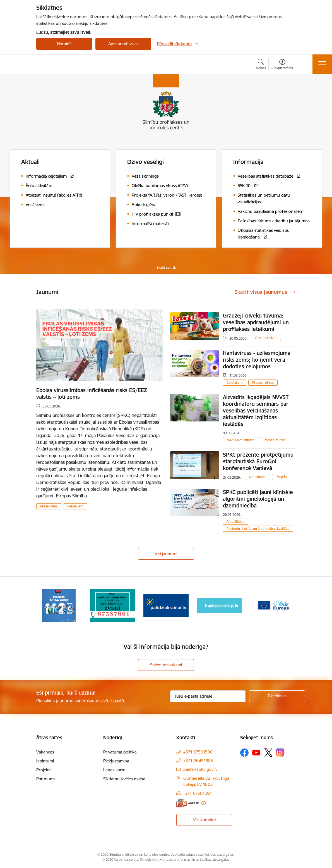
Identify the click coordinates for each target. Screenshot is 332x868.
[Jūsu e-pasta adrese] (208, 696)
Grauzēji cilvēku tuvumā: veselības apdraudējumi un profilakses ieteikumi (256, 322)
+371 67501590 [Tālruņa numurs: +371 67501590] (198, 752)
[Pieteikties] (277, 696)
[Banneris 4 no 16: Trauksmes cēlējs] (220, 605)
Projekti (282, 477)
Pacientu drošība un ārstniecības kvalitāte (258, 529)
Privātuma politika (120, 752)
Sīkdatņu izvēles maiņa (124, 779)
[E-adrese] (187, 803)
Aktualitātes (49, 506)
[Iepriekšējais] (45, 605)
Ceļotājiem (75, 506)
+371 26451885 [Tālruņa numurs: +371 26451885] (198, 761)
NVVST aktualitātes (240, 440)
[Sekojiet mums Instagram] (280, 753)
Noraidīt (64, 44)
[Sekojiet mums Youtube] (256, 752)
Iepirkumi (45, 761)
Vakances (45, 752)
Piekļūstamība (116, 761)
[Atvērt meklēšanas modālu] (261, 65)
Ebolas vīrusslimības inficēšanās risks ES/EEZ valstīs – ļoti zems (92, 394)
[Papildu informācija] (204, 803)
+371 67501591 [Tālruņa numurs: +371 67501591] (197, 793)
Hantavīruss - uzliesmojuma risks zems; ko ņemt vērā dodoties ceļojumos (257, 360)
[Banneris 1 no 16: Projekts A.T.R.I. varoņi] (59, 605)
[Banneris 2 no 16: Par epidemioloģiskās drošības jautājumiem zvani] (112, 605)
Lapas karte (114, 770)
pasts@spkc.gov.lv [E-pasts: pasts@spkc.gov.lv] (200, 769)
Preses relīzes (266, 338)
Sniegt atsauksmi (166, 665)
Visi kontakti (204, 820)
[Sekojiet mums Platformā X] (268, 753)
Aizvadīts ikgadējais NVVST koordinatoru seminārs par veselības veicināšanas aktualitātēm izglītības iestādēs (256, 411)
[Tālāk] (287, 605)
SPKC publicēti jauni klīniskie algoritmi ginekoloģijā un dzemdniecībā (258, 499)
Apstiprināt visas (123, 44)
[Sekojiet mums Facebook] (244, 753)
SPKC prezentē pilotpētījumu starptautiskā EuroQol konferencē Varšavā (258, 461)
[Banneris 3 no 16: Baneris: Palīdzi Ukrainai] (166, 605)
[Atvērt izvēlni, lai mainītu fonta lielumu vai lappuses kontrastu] (282, 65)
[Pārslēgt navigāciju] (322, 64)
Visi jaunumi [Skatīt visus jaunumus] (166, 554)
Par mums (46, 779)
